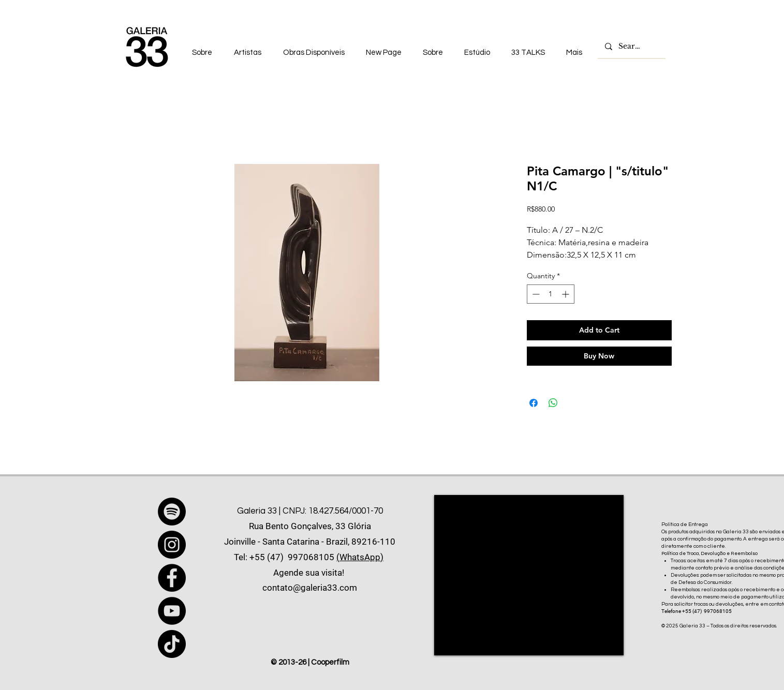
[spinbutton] (551, 294)
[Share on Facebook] (534, 403)
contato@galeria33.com (310, 588)
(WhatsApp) (360, 557)
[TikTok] (172, 644)
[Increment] (566, 294)
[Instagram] (172, 545)
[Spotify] (172, 512)
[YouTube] (172, 611)
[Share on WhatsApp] (553, 403)
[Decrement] (535, 294)
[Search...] (631, 47)
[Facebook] (172, 578)
